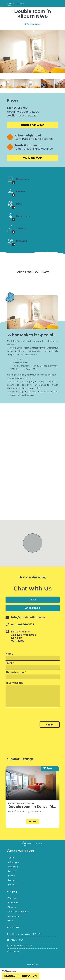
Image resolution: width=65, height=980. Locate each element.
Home (11, 921)
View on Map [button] (32, 158)
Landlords (13, 903)
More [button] (32, 821)
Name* (33, 656)
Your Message (33, 694)
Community (14, 916)
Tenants (12, 907)
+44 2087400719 (23, 624)
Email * (33, 666)
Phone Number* (33, 675)
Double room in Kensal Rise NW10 (32, 807)
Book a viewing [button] (33, 125)
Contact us (15, 951)
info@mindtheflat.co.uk (21, 946)
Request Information (21, 976)
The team (13, 898)
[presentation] (24, 716)
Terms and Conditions (18, 912)
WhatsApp (33, 608)
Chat (32, 600)
